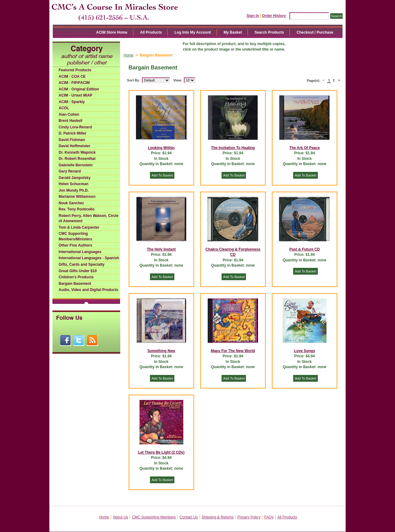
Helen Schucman (74, 184)
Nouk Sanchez (71, 203)
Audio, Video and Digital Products (88, 290)
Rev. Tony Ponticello (77, 209)
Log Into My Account (193, 32)
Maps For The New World (233, 351)
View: (178, 80)
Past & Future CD (305, 249)
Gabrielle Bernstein (76, 165)
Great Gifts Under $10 (78, 271)
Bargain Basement (75, 284)
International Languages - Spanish (89, 258)
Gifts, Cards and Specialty (82, 264)
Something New (161, 351)
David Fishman (72, 140)
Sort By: (134, 80)
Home (129, 55)
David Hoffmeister (75, 146)
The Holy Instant (161, 249)
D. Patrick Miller (73, 133)
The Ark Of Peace (304, 148)
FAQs (269, 517)
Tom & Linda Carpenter (79, 227)
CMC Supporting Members (154, 517)
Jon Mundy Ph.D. (74, 190)
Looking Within (161, 148)
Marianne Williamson (77, 197)
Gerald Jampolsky (75, 178)
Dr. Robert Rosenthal (77, 159)
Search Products (269, 32)
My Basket (233, 32)
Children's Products (76, 277)
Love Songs (305, 351)
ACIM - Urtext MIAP (75, 95)
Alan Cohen (69, 114)
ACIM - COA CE (72, 77)
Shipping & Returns (218, 517)
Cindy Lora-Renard (75, 127)
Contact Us (189, 517)
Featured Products (75, 70)
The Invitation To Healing (233, 148)
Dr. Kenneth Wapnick (77, 152)
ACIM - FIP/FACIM (74, 83)
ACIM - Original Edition (79, 89)
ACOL (64, 108)
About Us (121, 517)
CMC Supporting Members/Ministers (75, 236)
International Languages (80, 252)
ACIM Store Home (112, 32)
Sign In (253, 16)
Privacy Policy (249, 517)
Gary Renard (70, 171)
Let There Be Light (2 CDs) (161, 452)
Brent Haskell (71, 121)
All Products (151, 32)
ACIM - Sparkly (72, 102)
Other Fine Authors (75, 245)
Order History (274, 16)
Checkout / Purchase (315, 32)
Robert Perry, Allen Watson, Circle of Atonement (89, 218)
